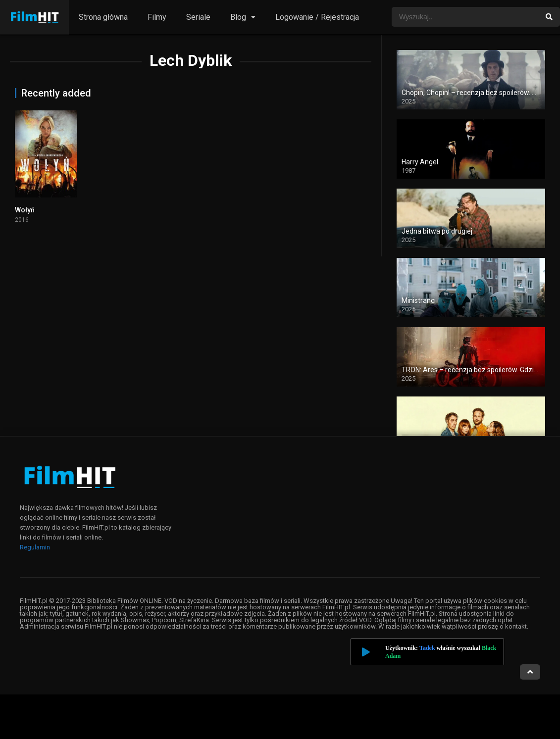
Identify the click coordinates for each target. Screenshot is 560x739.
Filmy (157, 17)
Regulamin (35, 547)
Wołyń (25, 210)
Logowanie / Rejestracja (317, 17)
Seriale (198, 17)
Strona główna (103, 17)
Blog (238, 17)
